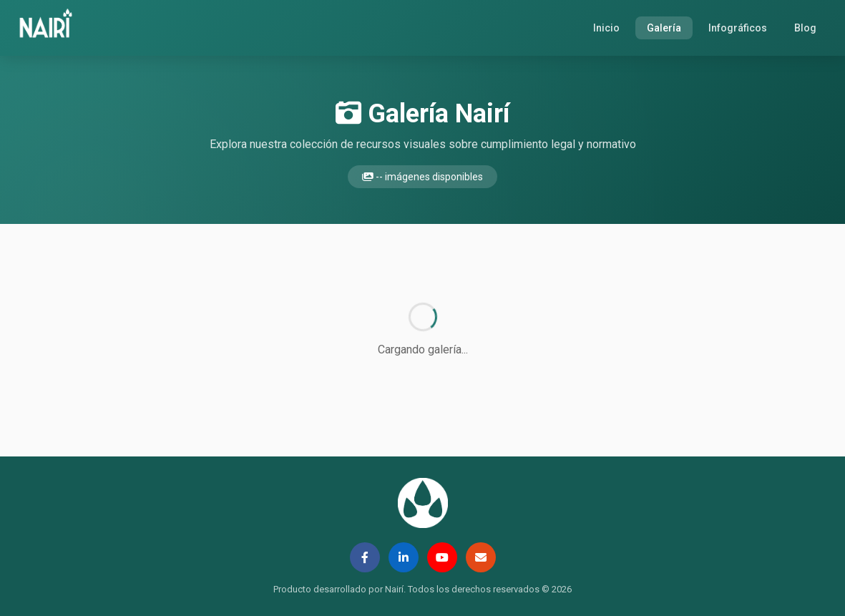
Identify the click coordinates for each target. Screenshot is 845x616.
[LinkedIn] (404, 557)
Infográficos (738, 28)
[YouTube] (442, 557)
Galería (664, 28)
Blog (805, 28)
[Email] (481, 557)
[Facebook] (365, 557)
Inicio (606, 28)
